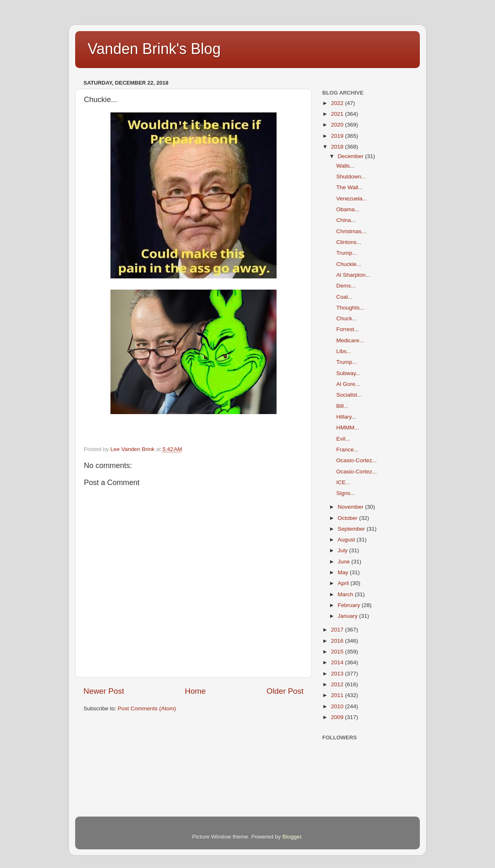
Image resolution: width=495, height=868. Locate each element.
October (348, 518)
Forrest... (348, 329)
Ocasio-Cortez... (357, 460)
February (350, 605)
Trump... (347, 253)
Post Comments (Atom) (147, 708)
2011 (338, 695)
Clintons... (349, 242)
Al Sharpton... (353, 275)
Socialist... (349, 395)
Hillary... (346, 417)
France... (347, 450)
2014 (338, 662)
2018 (338, 147)
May (344, 572)
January (348, 616)
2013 (338, 674)
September (352, 529)
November (351, 507)
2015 (338, 652)
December (351, 156)
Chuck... (347, 318)
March (346, 594)
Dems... (346, 286)
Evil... (343, 439)
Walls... (346, 166)
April (344, 583)
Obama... (348, 209)
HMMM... (348, 428)
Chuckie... (349, 264)
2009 (338, 717)
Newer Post (104, 691)
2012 (338, 684)
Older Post (285, 691)
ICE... (343, 482)
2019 (338, 136)
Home (195, 691)
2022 (338, 103)
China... (346, 220)
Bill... (342, 406)
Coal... (344, 297)
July (343, 550)
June (344, 562)
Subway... (348, 373)
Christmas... (351, 231)
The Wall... (350, 187)
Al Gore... (348, 384)
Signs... (346, 493)
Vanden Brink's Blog (154, 49)
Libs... (344, 351)
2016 (338, 641)
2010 (338, 706)
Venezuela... (352, 199)
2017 (338, 630)
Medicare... (350, 340)
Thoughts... (350, 308)
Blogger (292, 837)
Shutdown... (351, 177)
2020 (338, 125)
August (347, 540)
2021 (338, 114)
